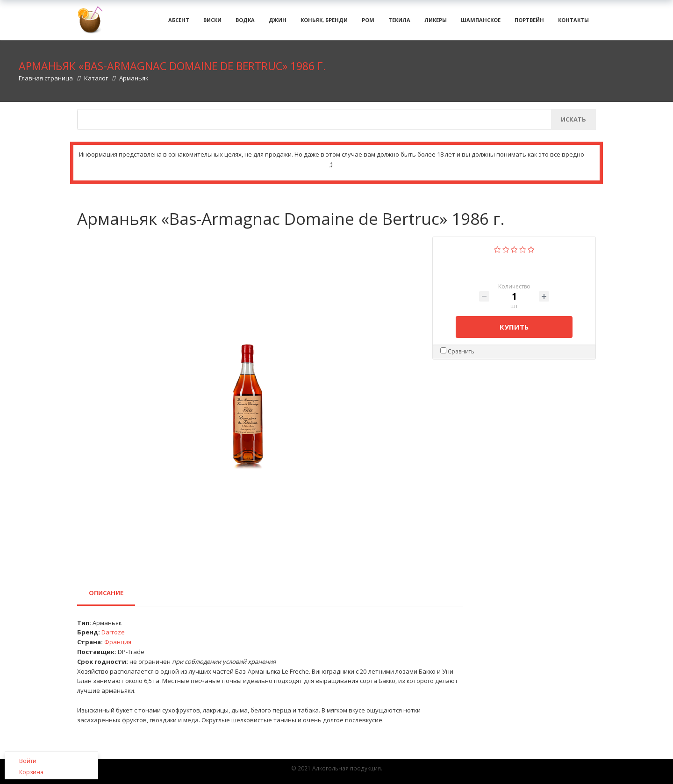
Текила (399, 23)
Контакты (573, 23)
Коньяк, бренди (324, 23)
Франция (118, 649)
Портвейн (529, 23)
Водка (245, 23)
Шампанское (481, 23)
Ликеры (436, 23)
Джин (278, 23)
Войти (28, 761)
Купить (514, 333)
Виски (212, 23)
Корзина (31, 772)
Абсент (179, 23)
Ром (368, 23)
